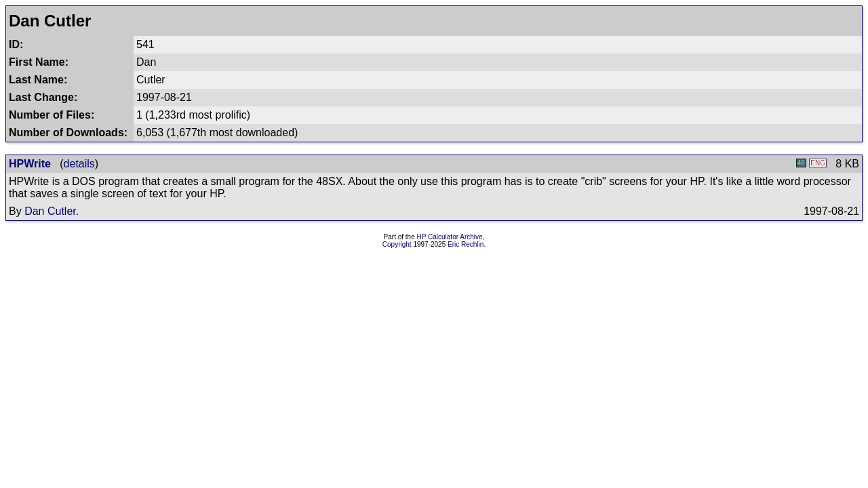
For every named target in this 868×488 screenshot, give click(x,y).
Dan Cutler (50, 211)
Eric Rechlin (466, 244)
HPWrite (30, 164)
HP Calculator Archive (450, 237)
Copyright (397, 244)
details (79, 164)
